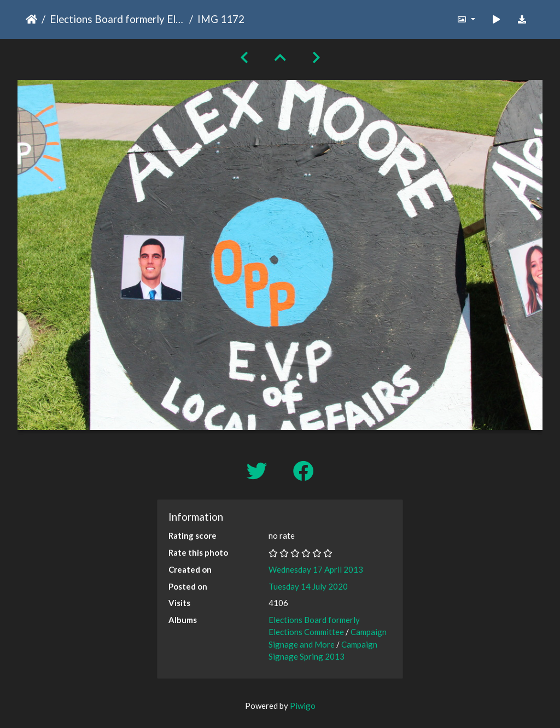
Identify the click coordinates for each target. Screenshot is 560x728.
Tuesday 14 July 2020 (308, 586)
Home (31, 19)
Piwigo (303, 706)
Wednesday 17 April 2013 (316, 569)
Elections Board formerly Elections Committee (117, 19)
